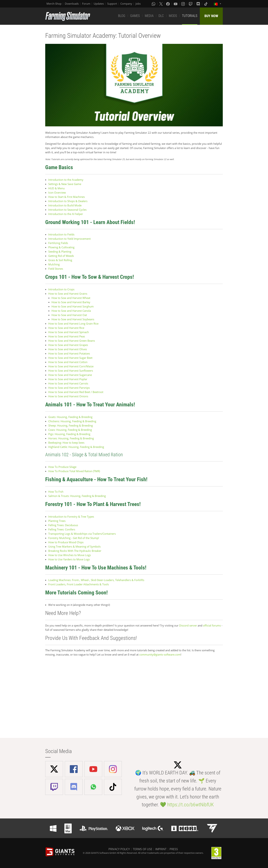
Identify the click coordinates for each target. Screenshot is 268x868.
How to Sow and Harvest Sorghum (73, 306)
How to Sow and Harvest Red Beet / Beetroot (76, 392)
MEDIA (149, 16)
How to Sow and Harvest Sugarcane (70, 375)
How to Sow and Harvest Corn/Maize (71, 366)
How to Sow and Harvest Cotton (68, 362)
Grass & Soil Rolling (60, 260)
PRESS (174, 849)
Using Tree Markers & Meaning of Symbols (74, 546)
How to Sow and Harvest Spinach (69, 332)
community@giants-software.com (160, 654)
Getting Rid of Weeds (61, 256)
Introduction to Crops (62, 289)
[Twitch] (191, 4)
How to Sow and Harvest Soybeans (73, 319)
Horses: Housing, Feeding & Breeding (71, 438)
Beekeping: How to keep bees (66, 443)
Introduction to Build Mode (65, 205)
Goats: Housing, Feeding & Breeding (70, 417)
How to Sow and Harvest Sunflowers (71, 371)
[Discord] (199, 4)
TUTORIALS (190, 16)
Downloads (72, 4)
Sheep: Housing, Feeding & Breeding (71, 425)
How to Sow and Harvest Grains (68, 294)
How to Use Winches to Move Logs (70, 555)
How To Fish (56, 492)
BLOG (122, 16)
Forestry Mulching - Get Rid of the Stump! (74, 538)
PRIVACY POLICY (119, 849)
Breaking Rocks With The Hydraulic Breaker (75, 551)
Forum (86, 4)
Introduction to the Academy (66, 180)
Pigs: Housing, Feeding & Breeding (69, 434)
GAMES (135, 16)
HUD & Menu (56, 188)
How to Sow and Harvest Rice (66, 328)
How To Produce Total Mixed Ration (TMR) (74, 471)
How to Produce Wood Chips (66, 542)
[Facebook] (168, 4)
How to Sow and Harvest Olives (68, 349)
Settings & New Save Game (65, 184)
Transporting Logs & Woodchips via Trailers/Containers (82, 534)
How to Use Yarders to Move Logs (69, 559)
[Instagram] (183, 4)
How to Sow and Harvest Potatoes (69, 353)
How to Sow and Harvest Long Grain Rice (74, 323)
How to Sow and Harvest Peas (67, 336)
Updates (99, 4)
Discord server (188, 625)
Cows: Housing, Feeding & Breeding (70, 430)
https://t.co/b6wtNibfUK (190, 805)
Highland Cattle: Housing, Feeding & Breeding (76, 447)
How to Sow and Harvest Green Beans (72, 341)
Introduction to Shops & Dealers (68, 201)
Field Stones (56, 269)
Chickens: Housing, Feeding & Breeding (72, 421)
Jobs (138, 4)
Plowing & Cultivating (61, 247)
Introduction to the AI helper (66, 214)
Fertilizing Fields (58, 243)
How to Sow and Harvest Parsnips (69, 388)
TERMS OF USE (143, 849)
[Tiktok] (206, 4)
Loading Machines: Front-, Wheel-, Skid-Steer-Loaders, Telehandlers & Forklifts (96, 580)
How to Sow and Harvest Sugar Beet (70, 358)
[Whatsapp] (154, 4)
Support (112, 4)
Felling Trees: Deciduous (63, 525)
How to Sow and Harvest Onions (68, 396)
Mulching (54, 264)
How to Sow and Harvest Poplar (68, 379)
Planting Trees (57, 521)
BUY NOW (211, 16)
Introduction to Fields (61, 234)
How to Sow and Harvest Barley (71, 302)
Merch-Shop (54, 4)
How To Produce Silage (62, 467)
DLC (161, 16)
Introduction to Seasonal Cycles (67, 210)
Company (126, 4)
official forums (212, 625)
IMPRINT (161, 849)
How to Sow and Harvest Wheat (71, 298)
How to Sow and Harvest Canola (71, 311)
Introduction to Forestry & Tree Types (71, 517)
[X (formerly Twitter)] (161, 4)
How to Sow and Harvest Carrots (68, 383)
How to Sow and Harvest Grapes (68, 345)
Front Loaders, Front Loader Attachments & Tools (79, 584)
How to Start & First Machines (67, 197)
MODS (173, 16)
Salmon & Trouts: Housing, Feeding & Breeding (77, 496)
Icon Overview (57, 192)
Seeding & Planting (60, 251)
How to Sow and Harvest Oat (69, 315)
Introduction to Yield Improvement (69, 239)
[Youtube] (176, 4)
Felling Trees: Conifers (62, 529)
